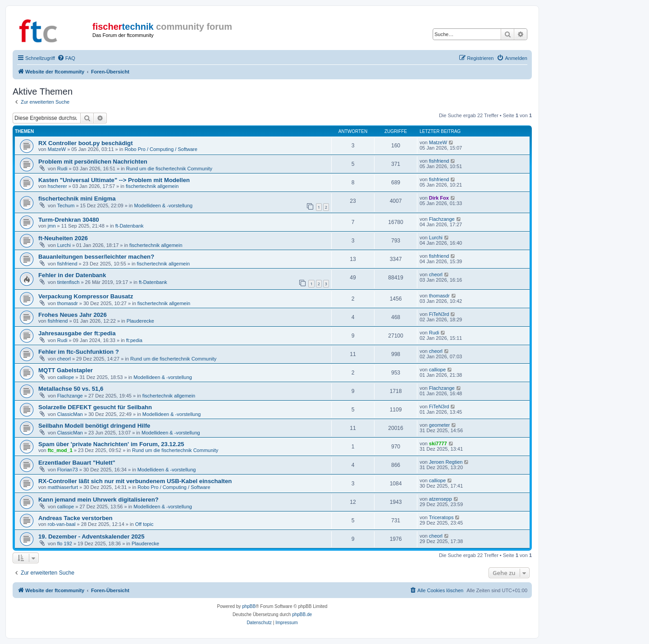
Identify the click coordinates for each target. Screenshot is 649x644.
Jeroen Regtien (446, 462)
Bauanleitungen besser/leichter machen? (96, 257)
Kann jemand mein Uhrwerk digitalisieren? (98, 500)
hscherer (57, 186)
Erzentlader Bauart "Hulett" (77, 463)
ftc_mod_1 (60, 450)
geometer (439, 425)
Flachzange (442, 219)
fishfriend (439, 161)
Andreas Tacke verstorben (75, 518)
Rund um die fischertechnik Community (169, 169)
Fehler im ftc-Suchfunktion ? (79, 352)
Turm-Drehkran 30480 (69, 220)
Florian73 (68, 470)
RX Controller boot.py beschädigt (86, 143)
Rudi (62, 169)
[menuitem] (66, 58)
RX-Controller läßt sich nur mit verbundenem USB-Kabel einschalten (135, 481)
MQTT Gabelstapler (66, 370)
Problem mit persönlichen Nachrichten (93, 162)
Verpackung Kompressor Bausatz (86, 296)
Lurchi (64, 245)
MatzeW (57, 149)
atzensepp (441, 499)
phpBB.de (302, 614)
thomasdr (68, 303)
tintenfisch (69, 282)
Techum (66, 206)
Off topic (144, 524)
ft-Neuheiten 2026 (63, 238)
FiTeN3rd (439, 314)
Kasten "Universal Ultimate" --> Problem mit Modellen (114, 180)
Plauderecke (140, 321)
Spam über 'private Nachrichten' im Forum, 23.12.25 (111, 444)
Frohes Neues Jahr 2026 (73, 315)
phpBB (249, 606)
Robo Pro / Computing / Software (161, 149)
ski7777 (438, 443)
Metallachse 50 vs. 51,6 (71, 389)
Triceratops (441, 517)
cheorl (436, 274)
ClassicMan (70, 414)
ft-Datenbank (130, 226)
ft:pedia (134, 340)
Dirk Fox (439, 198)
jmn (52, 226)
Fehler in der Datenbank (72, 275)
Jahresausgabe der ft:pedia (77, 333)
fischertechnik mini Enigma (77, 199)
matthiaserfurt (63, 487)
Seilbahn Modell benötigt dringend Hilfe (94, 426)
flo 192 (65, 544)
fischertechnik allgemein (152, 186)
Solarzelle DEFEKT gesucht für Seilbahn (95, 407)
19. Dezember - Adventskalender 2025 (91, 537)
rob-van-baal (62, 524)
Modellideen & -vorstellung (164, 206)
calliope (66, 377)
